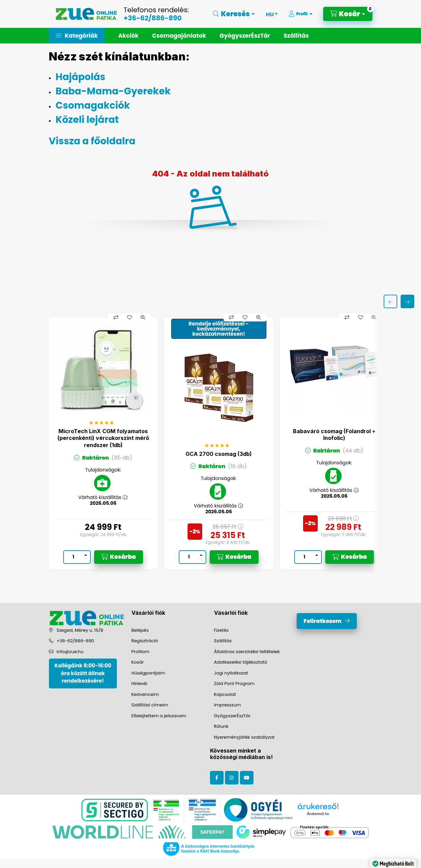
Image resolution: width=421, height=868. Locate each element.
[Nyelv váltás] (270, 14)
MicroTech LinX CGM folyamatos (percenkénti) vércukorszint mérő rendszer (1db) (103, 438)
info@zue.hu (70, 652)
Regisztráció (145, 641)
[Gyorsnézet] (143, 317)
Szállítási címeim (150, 705)
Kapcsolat (225, 694)
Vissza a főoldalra (92, 141)
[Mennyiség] (73, 557)
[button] (77, 36)
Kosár (138, 662)
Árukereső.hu (318, 814)
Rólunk (221, 726)
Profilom (141, 652)
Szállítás (296, 36)
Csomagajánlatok (179, 36)
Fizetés (221, 630)
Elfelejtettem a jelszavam (159, 716)
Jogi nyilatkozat (231, 673)
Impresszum (227, 705)
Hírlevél (139, 684)
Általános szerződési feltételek (247, 652)
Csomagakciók (93, 105)
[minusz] (86, 560)
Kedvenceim (145, 694)
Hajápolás (81, 77)
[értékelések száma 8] (103, 423)
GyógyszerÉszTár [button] (245, 36)
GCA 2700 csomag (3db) (219, 454)
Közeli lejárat (87, 120)
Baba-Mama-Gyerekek (113, 91)
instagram (232, 778)
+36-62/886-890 (153, 18)
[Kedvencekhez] (129, 317)
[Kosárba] (119, 557)
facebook (217, 778)
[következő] (407, 301)
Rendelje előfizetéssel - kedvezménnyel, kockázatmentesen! (219, 329)
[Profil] (301, 14)
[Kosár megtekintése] (348, 14)
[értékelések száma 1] (219, 446)
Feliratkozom (323, 621)
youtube (247, 778)
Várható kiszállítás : (103, 497)
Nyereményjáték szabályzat (244, 737)
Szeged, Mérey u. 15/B (80, 630)
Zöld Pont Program (234, 684)
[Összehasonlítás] (116, 317)
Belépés (140, 630)
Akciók (128, 36)
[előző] (390, 301)
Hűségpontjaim (148, 673)
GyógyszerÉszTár (232, 716)
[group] (211, 443)
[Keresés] (234, 14)
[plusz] (86, 554)
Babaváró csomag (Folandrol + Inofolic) (334, 435)
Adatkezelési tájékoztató (241, 662)
